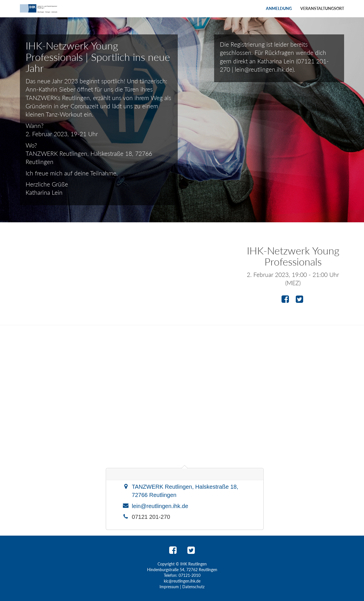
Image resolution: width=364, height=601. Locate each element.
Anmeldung (279, 8)
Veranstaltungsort (322, 8)
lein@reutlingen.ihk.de (160, 506)
